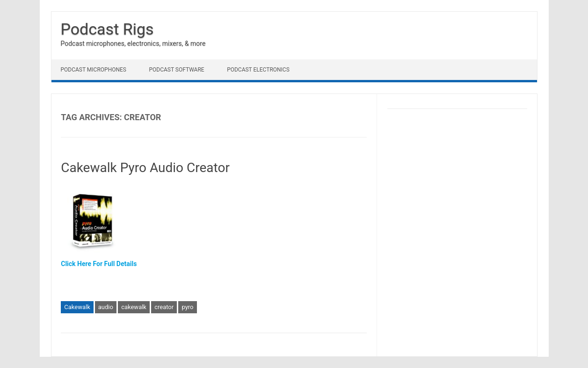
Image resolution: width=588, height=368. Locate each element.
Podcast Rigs (107, 29)
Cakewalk (77, 307)
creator (164, 307)
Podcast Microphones (94, 70)
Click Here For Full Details (99, 264)
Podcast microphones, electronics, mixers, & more (133, 43)
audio (106, 307)
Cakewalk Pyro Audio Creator (145, 168)
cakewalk (134, 307)
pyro (187, 307)
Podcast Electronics (258, 70)
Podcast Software (176, 70)
